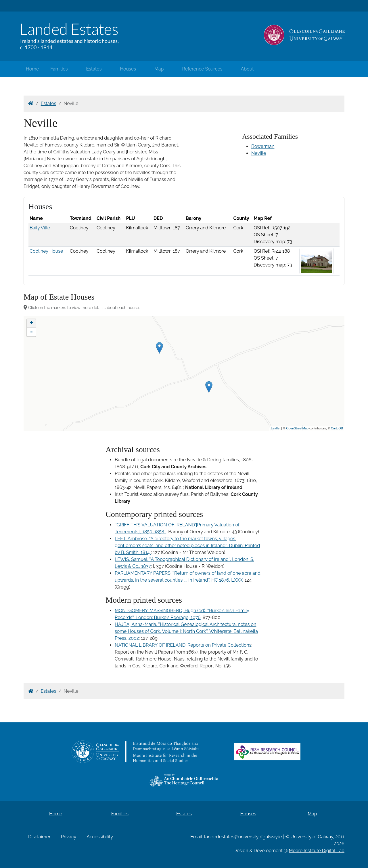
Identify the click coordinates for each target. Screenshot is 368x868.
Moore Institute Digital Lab (317, 851)
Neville (259, 153)
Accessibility (100, 837)
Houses (128, 69)
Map (159, 69)
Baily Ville (40, 228)
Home (32, 69)
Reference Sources (202, 69)
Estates (94, 69)
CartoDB (337, 428)
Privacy (69, 837)
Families (59, 69)
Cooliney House (46, 251)
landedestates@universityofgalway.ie (243, 837)
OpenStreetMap (297, 428)
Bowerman (263, 146)
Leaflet (276, 428)
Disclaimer (39, 837)
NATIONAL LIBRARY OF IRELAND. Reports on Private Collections (183, 645)
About (247, 69)
